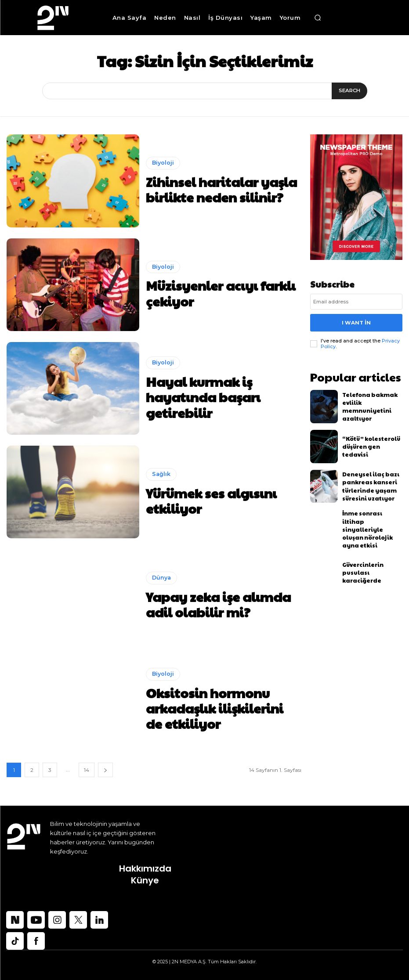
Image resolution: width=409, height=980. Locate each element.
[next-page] (105, 770)
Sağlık (160, 485)
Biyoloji (163, 168)
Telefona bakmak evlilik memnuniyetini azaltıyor (370, 401)
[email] (356, 302)
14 (87, 770)
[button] (318, 18)
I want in (356, 321)
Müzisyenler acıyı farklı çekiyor (216, 292)
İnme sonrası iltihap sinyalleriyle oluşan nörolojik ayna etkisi (368, 520)
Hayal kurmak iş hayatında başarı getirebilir (208, 396)
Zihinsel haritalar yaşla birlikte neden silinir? (217, 189)
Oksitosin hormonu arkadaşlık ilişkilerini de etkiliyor (215, 707)
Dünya (161, 583)
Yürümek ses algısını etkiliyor (212, 500)
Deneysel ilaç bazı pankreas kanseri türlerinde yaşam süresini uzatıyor (365, 481)
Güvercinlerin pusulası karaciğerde (370, 560)
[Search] (350, 91)
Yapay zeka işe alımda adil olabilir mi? (206, 604)
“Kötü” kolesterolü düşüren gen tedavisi (369, 441)
